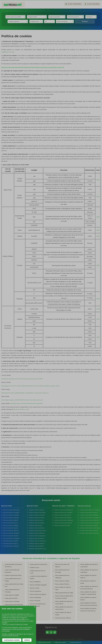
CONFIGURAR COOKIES (12, 640)
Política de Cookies (21, 624)
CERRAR (27, 640)
